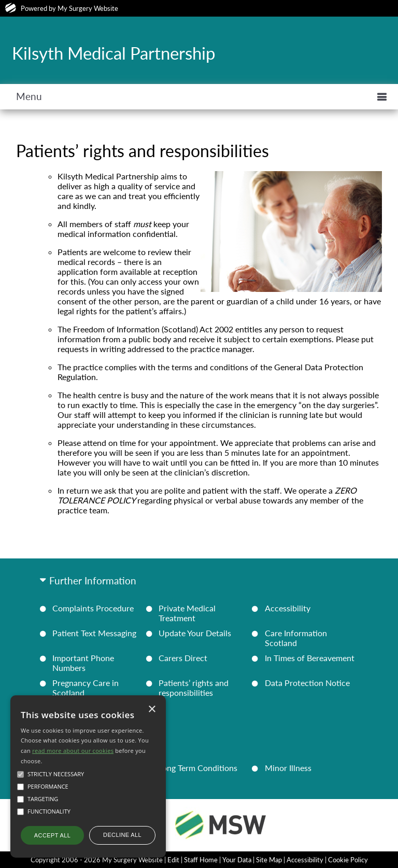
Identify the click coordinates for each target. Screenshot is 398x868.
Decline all (122, 835)
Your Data (237, 860)
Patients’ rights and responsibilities (194, 688)
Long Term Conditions (198, 768)
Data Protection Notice (307, 683)
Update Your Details (195, 633)
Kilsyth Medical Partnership (114, 53)
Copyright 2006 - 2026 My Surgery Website (97, 860)
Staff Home (201, 860)
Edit (173, 860)
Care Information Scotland (296, 638)
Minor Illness (288, 768)
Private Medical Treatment (187, 613)
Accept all (52, 835)
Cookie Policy (348, 860)
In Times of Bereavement (310, 658)
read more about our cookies (73, 751)
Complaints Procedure (93, 608)
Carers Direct (183, 658)
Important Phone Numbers (83, 663)
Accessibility (288, 608)
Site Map (269, 860)
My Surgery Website (88, 8)
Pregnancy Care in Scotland (86, 688)
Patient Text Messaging (94, 633)
